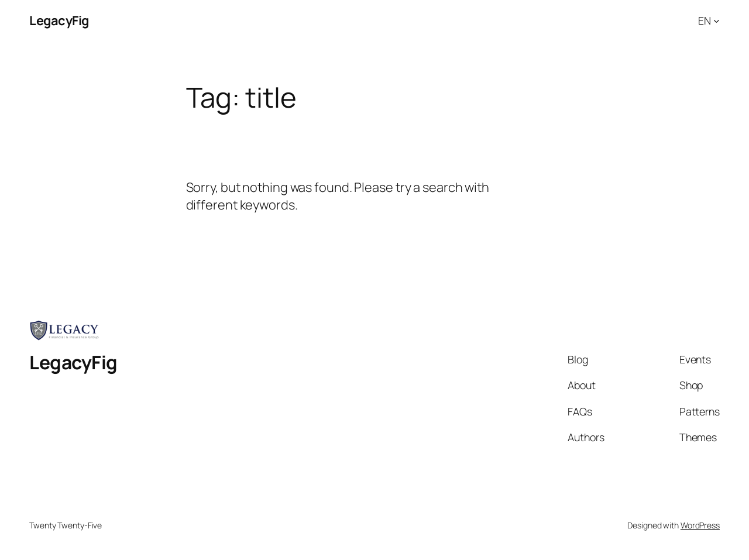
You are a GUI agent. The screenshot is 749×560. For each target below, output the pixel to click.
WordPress (700, 525)
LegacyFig (59, 20)
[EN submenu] (717, 21)
